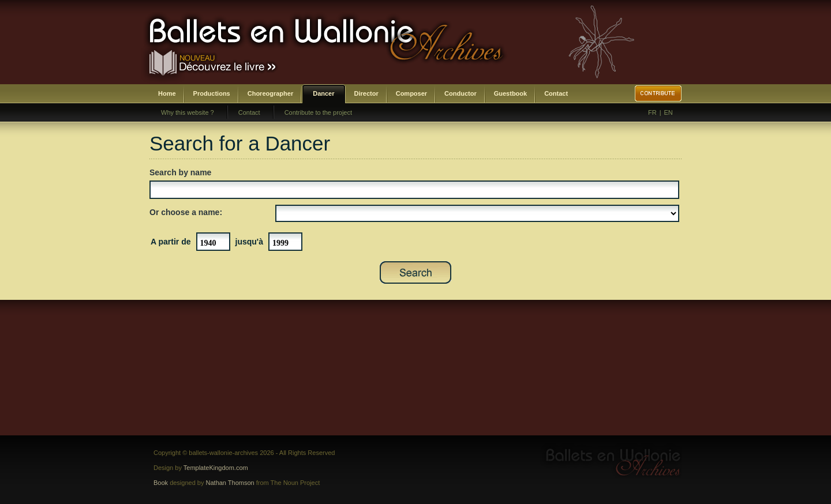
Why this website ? (188, 112)
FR (652, 112)
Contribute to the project (318, 112)
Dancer (323, 93)
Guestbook (510, 93)
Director (366, 93)
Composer (411, 93)
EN (669, 112)
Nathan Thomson (230, 483)
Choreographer (270, 93)
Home (167, 93)
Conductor (461, 93)
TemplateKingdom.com (216, 468)
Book (161, 483)
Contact (556, 93)
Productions (212, 93)
